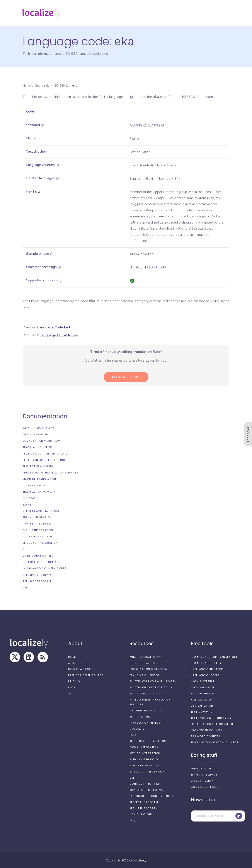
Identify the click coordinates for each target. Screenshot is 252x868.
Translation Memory (39, 491)
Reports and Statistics (41, 511)
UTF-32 (160, 267)
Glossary (30, 498)
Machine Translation (39, 479)
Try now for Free (126, 377)
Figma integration (37, 517)
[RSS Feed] (43, 657)
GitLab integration (37, 536)
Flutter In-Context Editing (44, 460)
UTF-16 (147, 267)
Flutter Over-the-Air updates (46, 453)
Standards (42, 85)
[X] (15, 657)
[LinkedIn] (29, 657)
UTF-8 (134, 267)
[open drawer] (14, 13)
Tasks (27, 504)
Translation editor (38, 447)
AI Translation (34, 485)
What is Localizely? (38, 427)
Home (27, 85)
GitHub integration (38, 530)
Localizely (140, 860)
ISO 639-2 (61, 85)
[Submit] (239, 815)
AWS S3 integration (38, 523)
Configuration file (38, 555)
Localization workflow (42, 440)
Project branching (38, 466)
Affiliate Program (37, 581)
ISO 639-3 (156, 125)
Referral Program (37, 574)
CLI (25, 549)
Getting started (35, 434)
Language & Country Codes (45, 568)
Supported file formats (41, 562)
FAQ (26, 587)
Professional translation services (51, 472)
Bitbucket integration (40, 542)
